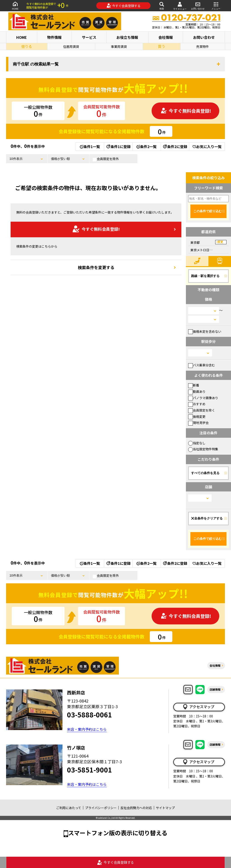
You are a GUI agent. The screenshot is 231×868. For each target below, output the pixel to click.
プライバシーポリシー (101, 808)
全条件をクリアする (207, 518)
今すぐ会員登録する (124, 6)
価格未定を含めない (205, 331)
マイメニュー (180, 6)
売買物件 (203, 47)
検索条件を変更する (96, 267)
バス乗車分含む (202, 365)
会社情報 (166, 37)
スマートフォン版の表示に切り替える (118, 833)
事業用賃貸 (119, 47)
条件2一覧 (147, 147)
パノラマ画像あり (203, 398)
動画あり (197, 391)
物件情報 (54, 37)
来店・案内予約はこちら (87, 729)
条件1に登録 (118, 147)
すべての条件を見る (205, 473)
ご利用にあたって (69, 808)
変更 (220, 242)
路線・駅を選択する (205, 276)
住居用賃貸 (71, 47)
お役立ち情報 (127, 37)
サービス (89, 37)
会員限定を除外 (106, 159)
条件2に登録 (175, 147)
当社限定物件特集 (203, 449)
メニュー (216, 6)
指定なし (197, 443)
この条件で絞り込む (208, 211)
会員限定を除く (202, 410)
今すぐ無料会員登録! (186, 111)
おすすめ (197, 404)
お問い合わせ (198, 6)
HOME (15, 6)
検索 (162, 6)
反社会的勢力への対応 (136, 808)
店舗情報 (215, 689)
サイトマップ (165, 808)
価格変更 (197, 417)
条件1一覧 (90, 147)
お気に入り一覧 (207, 147)
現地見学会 (198, 423)
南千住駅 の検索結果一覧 (36, 64)
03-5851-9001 (90, 770)
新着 (194, 385)
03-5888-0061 (90, 714)
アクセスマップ (198, 707)
